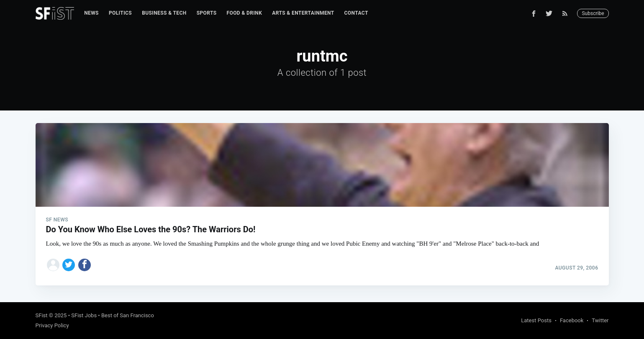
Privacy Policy (52, 325)
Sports (207, 13)
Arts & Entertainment (303, 13)
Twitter (600, 320)
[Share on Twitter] (69, 265)
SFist (42, 315)
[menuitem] (91, 13)
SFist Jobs (84, 315)
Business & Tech (164, 13)
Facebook (572, 320)
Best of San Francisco (128, 315)
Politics (120, 13)
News (91, 13)
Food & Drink (245, 13)
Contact (356, 13)
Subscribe (593, 13)
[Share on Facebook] (85, 265)
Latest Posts (536, 320)
